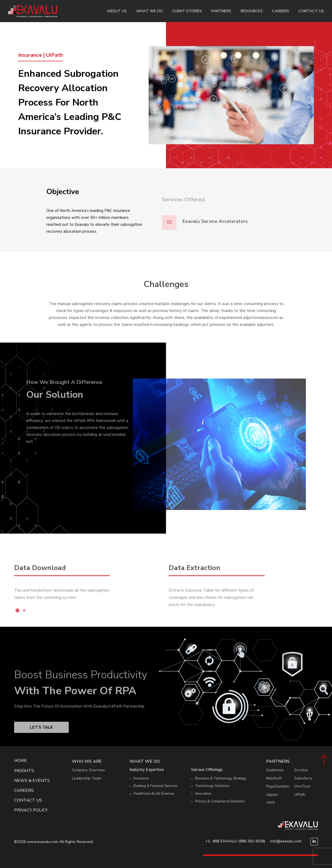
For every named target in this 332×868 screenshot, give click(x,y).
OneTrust (302, 786)
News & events (32, 781)
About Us (117, 11)
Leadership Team (87, 778)
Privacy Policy (31, 810)
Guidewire (275, 770)
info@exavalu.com (286, 841)
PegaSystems (278, 786)
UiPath (300, 795)
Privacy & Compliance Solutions (220, 801)
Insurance (141, 778)
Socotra (301, 770)
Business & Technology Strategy (221, 778)
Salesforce (303, 778)
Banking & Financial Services (156, 786)
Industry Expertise (147, 770)
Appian (272, 795)
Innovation (203, 794)
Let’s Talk (41, 741)
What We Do (149, 11)
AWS (271, 803)
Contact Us (311, 11)
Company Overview (88, 770)
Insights (24, 771)
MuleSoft (274, 778)
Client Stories (187, 11)
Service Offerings (207, 770)
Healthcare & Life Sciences (154, 794)
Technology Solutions (212, 786)
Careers (281, 11)
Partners (221, 11)
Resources (252, 11)
